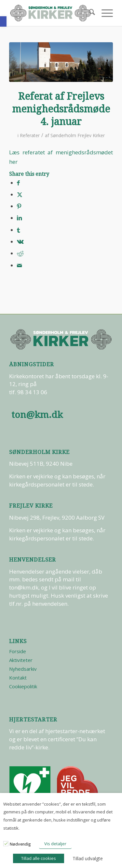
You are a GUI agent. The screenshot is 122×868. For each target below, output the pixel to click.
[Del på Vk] (20, 242)
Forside (18, 651)
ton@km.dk (37, 415)
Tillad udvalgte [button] (88, 858)
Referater (30, 135)
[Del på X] (20, 194)
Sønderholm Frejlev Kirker (78, 135)
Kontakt (18, 678)
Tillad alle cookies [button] (39, 858)
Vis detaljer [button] (55, 844)
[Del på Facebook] (18, 183)
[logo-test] (51, 13)
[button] (3, 21)
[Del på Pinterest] (19, 206)
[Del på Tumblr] (19, 230)
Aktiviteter (21, 660)
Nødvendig (20, 844)
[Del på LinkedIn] (19, 218)
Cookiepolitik (23, 686)
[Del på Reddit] (20, 253)
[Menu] (104, 13)
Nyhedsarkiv (23, 669)
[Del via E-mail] (19, 265)
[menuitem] (89, 13)
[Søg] (89, 13)
